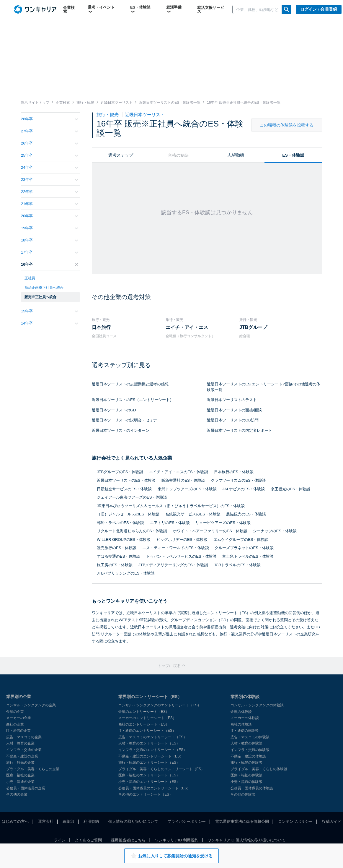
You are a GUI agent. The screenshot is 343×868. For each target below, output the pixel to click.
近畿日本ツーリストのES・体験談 (126, 480)
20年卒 (50, 216)
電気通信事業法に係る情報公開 (242, 821)
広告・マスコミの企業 (24, 737)
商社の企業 (15, 724)
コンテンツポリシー (295, 821)
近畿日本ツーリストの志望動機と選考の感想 (130, 384)
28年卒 (50, 119)
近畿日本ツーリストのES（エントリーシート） (133, 400)
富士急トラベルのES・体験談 (248, 556)
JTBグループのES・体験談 (120, 472)
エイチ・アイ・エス (187, 327)
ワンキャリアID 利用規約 (177, 840)
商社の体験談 (241, 724)
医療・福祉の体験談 (246, 775)
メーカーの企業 (19, 718)
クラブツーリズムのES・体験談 (238, 480)
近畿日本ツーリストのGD (114, 410)
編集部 (68, 821)
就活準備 (174, 9)
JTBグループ (253, 327)
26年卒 (50, 143)
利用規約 (91, 821)
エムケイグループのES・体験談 (241, 540)
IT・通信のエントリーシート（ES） (147, 731)
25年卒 (50, 155)
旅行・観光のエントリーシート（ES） (149, 762)
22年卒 (50, 192)
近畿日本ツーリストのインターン (121, 430)
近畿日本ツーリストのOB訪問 (233, 420)
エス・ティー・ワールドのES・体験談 (175, 548)
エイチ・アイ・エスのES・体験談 (178, 472)
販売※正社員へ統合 (40, 297)
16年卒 (50, 264)
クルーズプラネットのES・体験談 (244, 548)
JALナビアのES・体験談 (244, 489)
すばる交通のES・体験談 (119, 556)
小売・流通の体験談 (246, 782)
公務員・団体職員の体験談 (252, 788)
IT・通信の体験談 (245, 731)
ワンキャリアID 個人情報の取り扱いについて (246, 840)
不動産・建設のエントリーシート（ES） (151, 756)
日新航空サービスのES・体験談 (124, 489)
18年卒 (50, 240)
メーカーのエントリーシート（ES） (147, 718)
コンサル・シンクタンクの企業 (31, 705)
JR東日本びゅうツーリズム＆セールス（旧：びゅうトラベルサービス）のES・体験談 (171, 506)
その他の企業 (17, 794)
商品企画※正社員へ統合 (44, 288)
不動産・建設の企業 (22, 756)
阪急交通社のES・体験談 (183, 480)
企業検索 (69, 9)
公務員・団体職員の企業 (26, 788)
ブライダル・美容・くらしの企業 (33, 769)
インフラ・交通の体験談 (250, 750)
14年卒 (50, 323)
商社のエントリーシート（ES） (144, 724)
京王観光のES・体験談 (290, 489)
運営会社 (46, 821)
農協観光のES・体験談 (246, 514)
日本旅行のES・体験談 (234, 472)
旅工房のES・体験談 (115, 565)
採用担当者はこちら (128, 840)
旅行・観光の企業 (20, 762)
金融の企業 (15, 712)
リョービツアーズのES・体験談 (223, 523)
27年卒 (50, 131)
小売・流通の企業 (20, 782)
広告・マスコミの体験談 (250, 737)
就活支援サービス (211, 9)
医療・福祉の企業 (20, 775)
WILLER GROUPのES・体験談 (124, 540)
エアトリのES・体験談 (170, 523)
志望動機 (236, 155)
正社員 (30, 278)
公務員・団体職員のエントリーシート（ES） (154, 788)
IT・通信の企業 (18, 731)
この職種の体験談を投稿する (287, 125)
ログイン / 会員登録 (319, 9)
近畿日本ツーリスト (145, 115)
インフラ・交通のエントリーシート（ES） (153, 750)
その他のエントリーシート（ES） (146, 794)
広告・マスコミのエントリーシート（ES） (153, 737)
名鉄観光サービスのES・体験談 (193, 514)
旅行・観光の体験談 (246, 762)
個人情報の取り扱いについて (133, 821)
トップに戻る (171, 666)
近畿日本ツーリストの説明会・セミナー (126, 420)
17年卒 (50, 252)
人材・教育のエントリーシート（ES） (149, 743)
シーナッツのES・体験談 (275, 531)
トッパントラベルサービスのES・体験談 (181, 556)
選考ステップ (121, 155)
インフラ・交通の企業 (24, 750)
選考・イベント (101, 9)
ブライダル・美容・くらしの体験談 (259, 769)
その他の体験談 (243, 794)
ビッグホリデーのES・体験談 (182, 540)
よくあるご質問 (88, 840)
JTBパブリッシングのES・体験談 (126, 573)
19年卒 (50, 228)
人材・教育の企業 (20, 743)
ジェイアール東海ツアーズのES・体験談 (132, 497)
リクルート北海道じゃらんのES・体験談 (132, 531)
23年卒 (50, 180)
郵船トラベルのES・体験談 (120, 523)
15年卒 (50, 311)
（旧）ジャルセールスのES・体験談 (128, 514)
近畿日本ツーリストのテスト (232, 400)
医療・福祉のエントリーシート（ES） (149, 775)
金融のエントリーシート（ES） (144, 712)
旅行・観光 (108, 115)
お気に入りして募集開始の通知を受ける (171, 856)
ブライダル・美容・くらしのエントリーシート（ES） (161, 769)
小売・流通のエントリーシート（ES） (149, 782)
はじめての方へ (15, 821)
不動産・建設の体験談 (248, 756)
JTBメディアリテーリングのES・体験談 (173, 565)
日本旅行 (101, 327)
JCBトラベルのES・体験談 (237, 565)
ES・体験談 (140, 9)
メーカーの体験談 (245, 718)
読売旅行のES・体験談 (117, 548)
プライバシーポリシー (187, 821)
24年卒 (50, 167)
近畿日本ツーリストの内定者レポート (240, 430)
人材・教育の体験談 (246, 743)
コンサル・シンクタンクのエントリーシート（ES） (160, 705)
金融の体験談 (241, 712)
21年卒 (50, 204)
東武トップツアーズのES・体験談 (187, 489)
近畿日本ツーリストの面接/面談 (234, 410)
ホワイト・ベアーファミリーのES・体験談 (210, 531)
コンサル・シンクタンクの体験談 (257, 705)
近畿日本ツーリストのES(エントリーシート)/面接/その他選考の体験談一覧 (264, 387)
